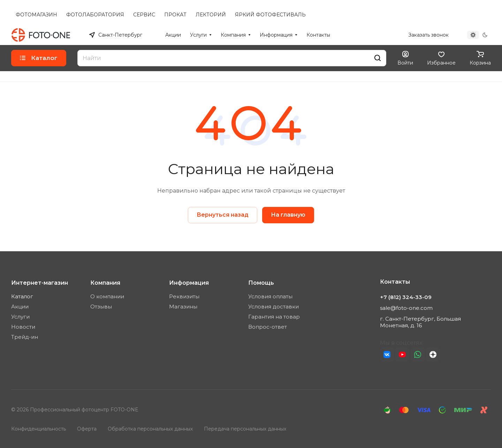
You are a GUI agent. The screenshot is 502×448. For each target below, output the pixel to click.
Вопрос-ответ (268, 327)
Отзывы (101, 307)
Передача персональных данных (245, 429)
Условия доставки (273, 307)
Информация (189, 283)
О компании (107, 296)
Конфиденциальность (39, 429)
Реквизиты (184, 296)
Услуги (20, 317)
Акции (20, 307)
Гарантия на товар (274, 317)
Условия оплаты (270, 296)
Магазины (183, 307)
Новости (23, 327)
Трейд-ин (25, 337)
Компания (105, 283)
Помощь (261, 283)
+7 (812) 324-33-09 (379, 35)
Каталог (22, 296)
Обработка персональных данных (150, 429)
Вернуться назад (223, 215)
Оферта (87, 429)
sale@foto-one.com (406, 308)
